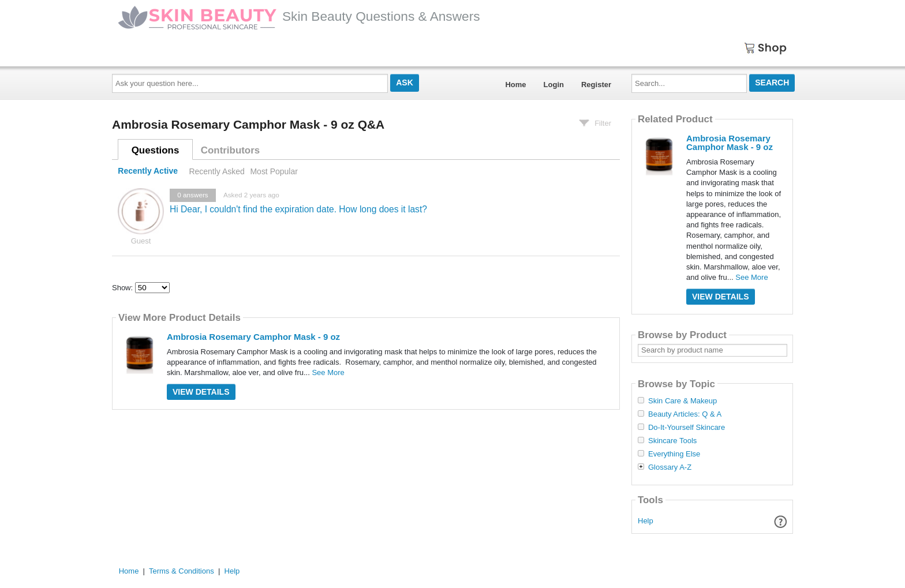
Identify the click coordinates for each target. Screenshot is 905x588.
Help (646, 521)
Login (554, 85)
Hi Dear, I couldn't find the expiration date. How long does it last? (298, 209)
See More (328, 372)
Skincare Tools (672, 441)
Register (596, 85)
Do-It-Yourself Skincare (687, 428)
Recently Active (148, 171)
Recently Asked (216, 171)
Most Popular (274, 171)
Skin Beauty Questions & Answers (299, 16)
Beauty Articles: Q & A (685, 414)
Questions (156, 150)
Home (515, 85)
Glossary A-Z (670, 467)
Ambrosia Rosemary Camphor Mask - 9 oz (253, 337)
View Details (201, 392)
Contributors (230, 150)
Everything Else (674, 454)
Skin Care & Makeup (683, 401)
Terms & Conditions (182, 571)
